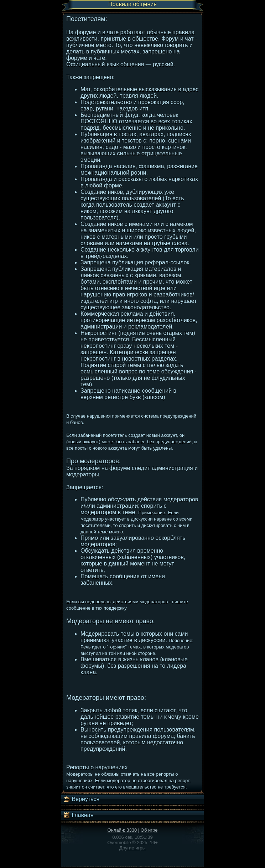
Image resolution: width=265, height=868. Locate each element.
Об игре (149, 830)
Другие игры (132, 848)
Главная (78, 815)
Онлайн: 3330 (122, 830)
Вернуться (81, 799)
